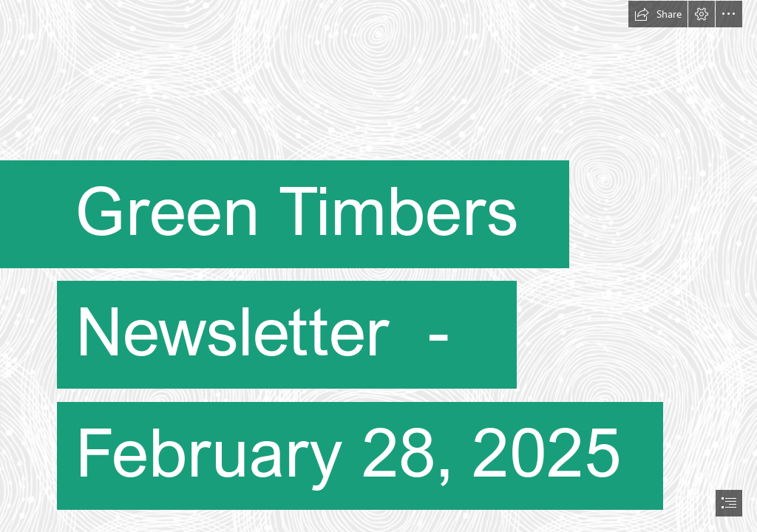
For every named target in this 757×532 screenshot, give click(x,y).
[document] (378, 266)
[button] (658, 14)
